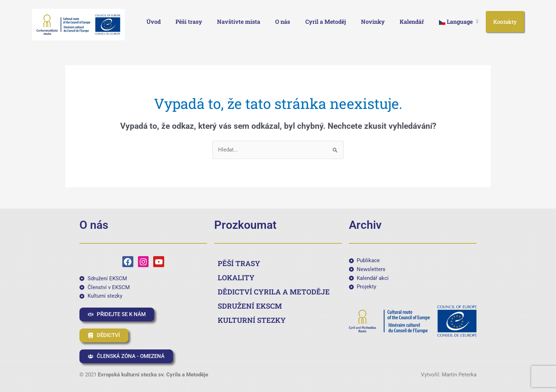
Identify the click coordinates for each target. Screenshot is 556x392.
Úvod (154, 21)
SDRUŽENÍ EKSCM (250, 306)
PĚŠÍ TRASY (239, 263)
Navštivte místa (239, 21)
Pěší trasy (189, 21)
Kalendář (412, 21)
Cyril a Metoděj (326, 21)
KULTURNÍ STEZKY (252, 320)
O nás (283, 21)
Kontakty (505, 22)
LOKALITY (236, 277)
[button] (458, 22)
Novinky (373, 21)
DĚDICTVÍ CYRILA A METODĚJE (274, 292)
